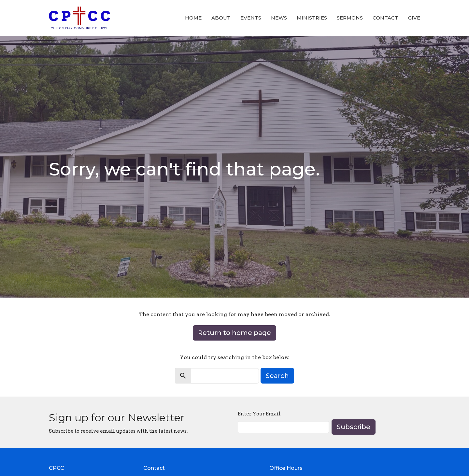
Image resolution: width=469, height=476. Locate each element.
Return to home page (234, 333)
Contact (385, 18)
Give (414, 18)
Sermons (350, 18)
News (279, 18)
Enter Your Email (259, 414)
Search (277, 376)
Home (193, 18)
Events (251, 18)
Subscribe (354, 427)
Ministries (312, 18)
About (221, 18)
